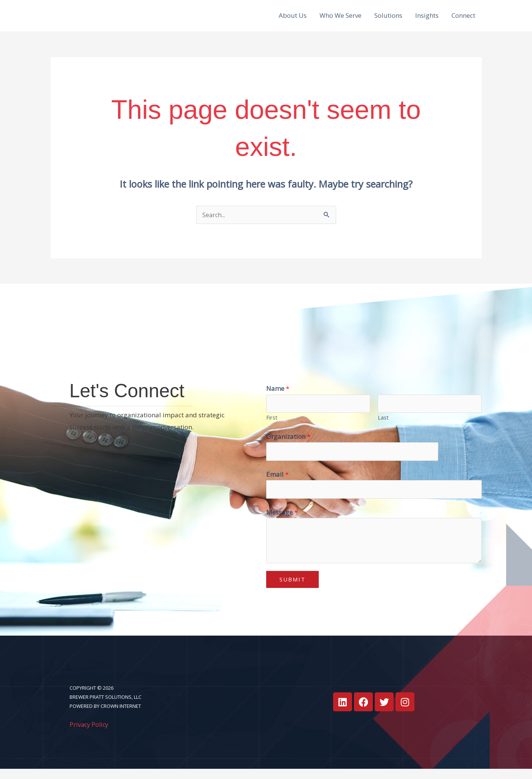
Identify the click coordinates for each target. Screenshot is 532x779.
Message (282, 522)
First (272, 426)
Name (278, 396)
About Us (293, 19)
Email (277, 483)
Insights (427, 19)
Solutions (388, 19)
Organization (288, 445)
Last (383, 426)
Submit (292, 589)
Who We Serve (340, 19)
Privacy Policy (90, 734)
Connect (463, 19)
